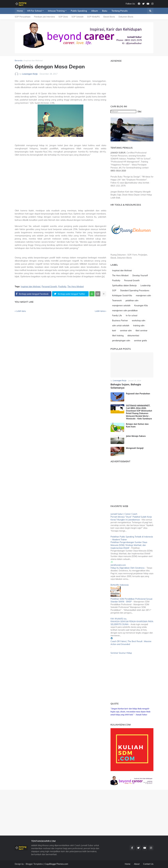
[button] (150, 11)
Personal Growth (49, 287)
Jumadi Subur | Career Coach (124, 514)
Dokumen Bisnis (126, 17)
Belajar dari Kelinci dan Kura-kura (137, 425)
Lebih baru (21, 311)
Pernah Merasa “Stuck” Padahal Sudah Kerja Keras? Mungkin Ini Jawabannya (131, 518)
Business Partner (120, 321)
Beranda (19, 60)
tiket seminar (141, 331)
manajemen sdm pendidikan (125, 311)
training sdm (139, 326)
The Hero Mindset (76, 287)
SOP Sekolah (77, 17)
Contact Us (148, 864)
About (137, 864)
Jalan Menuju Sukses (136, 436)
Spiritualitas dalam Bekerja (124, 286)
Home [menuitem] (20, 11)
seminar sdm (126, 331)
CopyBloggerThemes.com (56, 864)
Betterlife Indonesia (120, 585)
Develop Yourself (140, 276)
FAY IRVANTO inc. (119, 619)
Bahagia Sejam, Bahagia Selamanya (126, 386)
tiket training (118, 336)
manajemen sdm (143, 296)
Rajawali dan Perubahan (138, 394)
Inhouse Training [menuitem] (56, 11)
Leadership (145, 286)
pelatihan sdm (132, 301)
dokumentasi (133, 336)
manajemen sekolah (121, 306)
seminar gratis (140, 341)
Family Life (117, 316)
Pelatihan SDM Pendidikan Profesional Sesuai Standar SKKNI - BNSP (131, 600)
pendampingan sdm (121, 341)
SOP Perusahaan (23, 17)
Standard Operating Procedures (135, 291)
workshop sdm (139, 321)
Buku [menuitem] (105, 11)
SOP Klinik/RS (93, 17)
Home (128, 864)
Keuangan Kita (141, 306)
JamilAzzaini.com (118, 565)
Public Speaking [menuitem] (79, 11)
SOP (114, 291)
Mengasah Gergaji (135, 448)
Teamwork (117, 301)
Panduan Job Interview (44, 17)
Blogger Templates (34, 864)
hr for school (132, 316)
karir (114, 331)
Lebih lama (100, 311)
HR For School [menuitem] (34, 11)
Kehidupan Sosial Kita (122, 296)
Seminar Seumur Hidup (121, 653)
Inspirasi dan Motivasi (33, 60)
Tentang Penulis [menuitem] (120, 11)
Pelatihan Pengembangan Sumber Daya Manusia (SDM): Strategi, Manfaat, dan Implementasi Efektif (129, 545)
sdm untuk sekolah (121, 326)
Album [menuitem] (95, 11)
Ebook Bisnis (109, 17)
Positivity (62, 287)
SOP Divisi (63, 17)
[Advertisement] (60, 186)
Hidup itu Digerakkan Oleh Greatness (128, 568)
